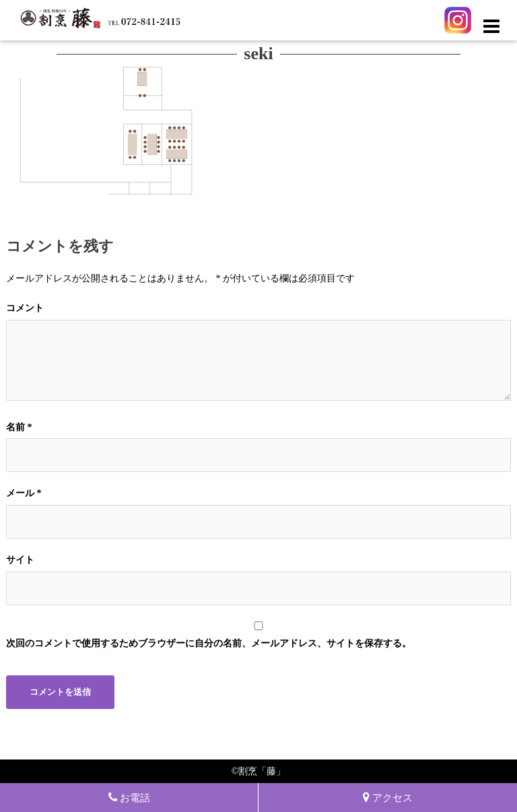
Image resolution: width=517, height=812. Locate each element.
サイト (20, 560)
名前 (19, 427)
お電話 (129, 798)
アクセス (388, 798)
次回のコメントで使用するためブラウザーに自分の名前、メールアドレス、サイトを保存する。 (209, 643)
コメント (25, 308)
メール (24, 493)
